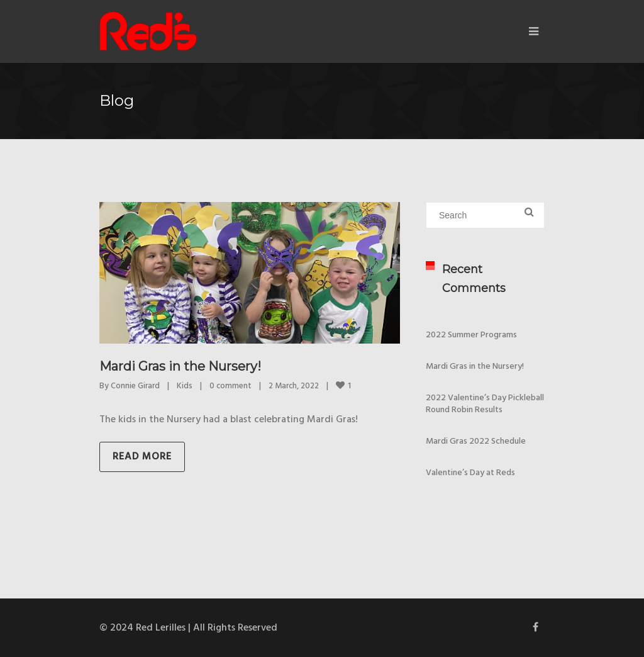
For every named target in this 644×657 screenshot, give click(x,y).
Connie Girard (135, 386)
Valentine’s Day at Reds (470, 473)
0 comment (230, 386)
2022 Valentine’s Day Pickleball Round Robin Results (485, 404)
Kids (185, 386)
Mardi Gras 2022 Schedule (476, 441)
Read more (142, 457)
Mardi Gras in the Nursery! (180, 366)
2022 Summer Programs (471, 335)
